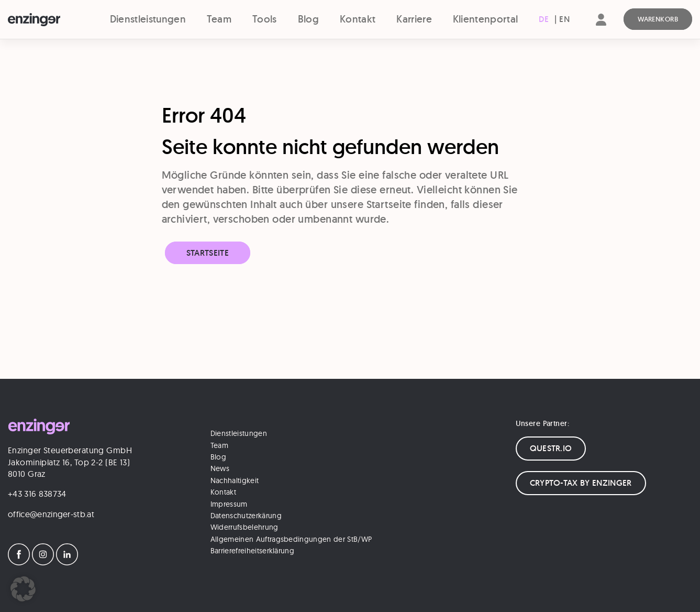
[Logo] (49, 20)
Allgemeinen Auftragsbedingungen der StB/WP (291, 539)
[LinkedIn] (67, 562)
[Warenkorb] (658, 19)
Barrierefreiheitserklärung (252, 551)
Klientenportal (485, 19)
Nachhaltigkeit (235, 480)
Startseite (208, 253)
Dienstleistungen (148, 19)
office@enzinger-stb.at (51, 514)
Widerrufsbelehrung (245, 527)
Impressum (229, 504)
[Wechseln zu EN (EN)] (564, 19)
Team (219, 19)
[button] (23, 589)
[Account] (601, 29)
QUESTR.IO (551, 448)
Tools (265, 19)
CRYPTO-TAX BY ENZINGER (581, 483)
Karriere (414, 19)
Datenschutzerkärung (246, 516)
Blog (308, 19)
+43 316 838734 (37, 494)
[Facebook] (19, 562)
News (220, 468)
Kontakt (358, 19)
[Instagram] (43, 562)
